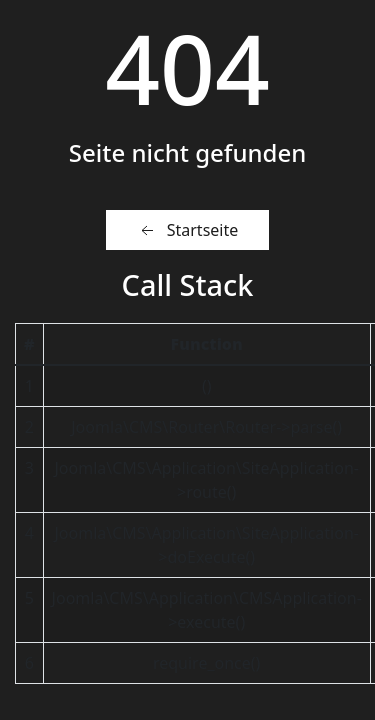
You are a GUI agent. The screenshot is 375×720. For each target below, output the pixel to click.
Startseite (188, 230)
